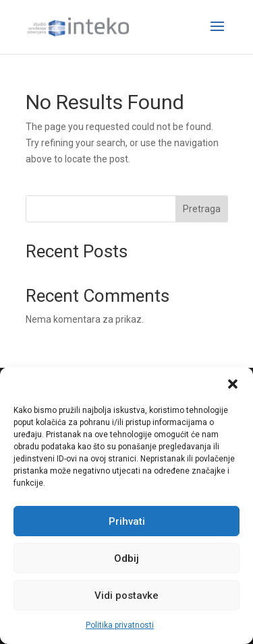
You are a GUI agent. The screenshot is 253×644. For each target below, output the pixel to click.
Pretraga (202, 209)
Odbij (126, 558)
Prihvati (127, 521)
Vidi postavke (126, 595)
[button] (233, 384)
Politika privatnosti (120, 625)
